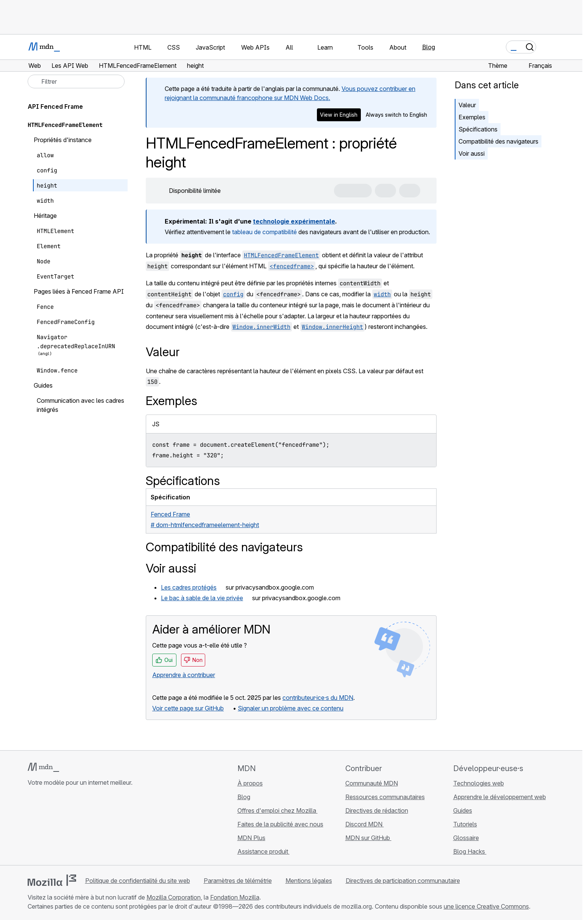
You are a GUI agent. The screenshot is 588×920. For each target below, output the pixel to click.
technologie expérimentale (294, 221)
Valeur (467, 105)
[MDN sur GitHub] (32, 828)
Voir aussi (472, 153)
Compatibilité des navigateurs (498, 141)
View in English (339, 115)
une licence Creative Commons (486, 906)
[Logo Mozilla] (52, 880)
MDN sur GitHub (368, 838)
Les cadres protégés (189, 587)
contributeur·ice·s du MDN (318, 698)
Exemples (472, 117)
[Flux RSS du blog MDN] (87, 828)
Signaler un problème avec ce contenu (291, 708)
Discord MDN (365, 824)
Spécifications (478, 129)
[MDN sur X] (59, 828)
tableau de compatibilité (264, 232)
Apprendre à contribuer (184, 675)
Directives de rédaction (377, 810)
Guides (463, 810)
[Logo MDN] (43, 767)
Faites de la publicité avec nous (280, 824)
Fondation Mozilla (235, 897)
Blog (429, 47)
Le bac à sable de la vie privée (202, 598)
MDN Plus (251, 838)
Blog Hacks (470, 851)
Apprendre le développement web (500, 797)
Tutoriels (465, 824)
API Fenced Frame (59, 106)
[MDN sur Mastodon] (73, 828)
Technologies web (479, 783)
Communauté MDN (372, 783)
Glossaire (466, 838)
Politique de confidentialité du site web (138, 881)
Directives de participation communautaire (403, 881)
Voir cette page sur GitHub (188, 708)
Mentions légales (309, 881)
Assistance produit (264, 851)
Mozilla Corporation (174, 897)
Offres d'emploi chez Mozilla (278, 810)
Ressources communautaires (385, 797)
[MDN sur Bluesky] (46, 828)
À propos (250, 783)
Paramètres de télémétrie (238, 881)
